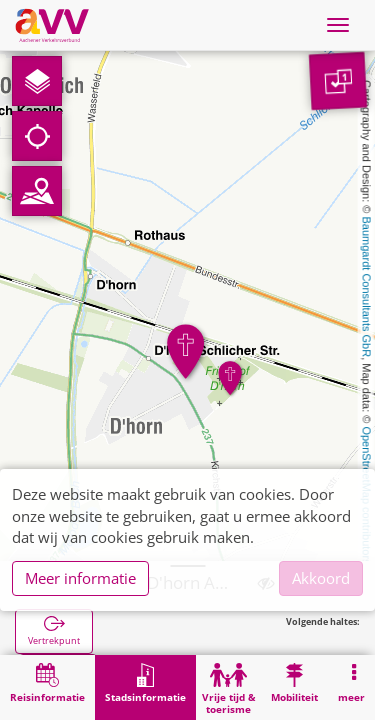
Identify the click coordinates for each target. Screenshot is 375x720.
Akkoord (321, 578)
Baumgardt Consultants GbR (367, 287)
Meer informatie (80, 578)
